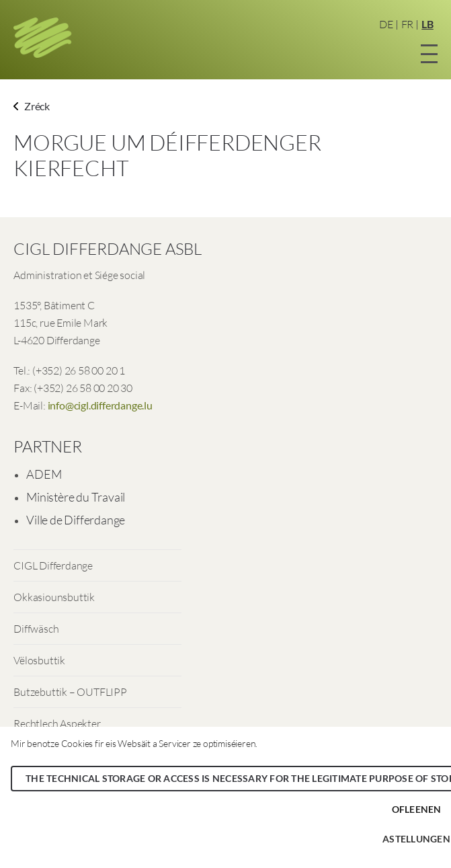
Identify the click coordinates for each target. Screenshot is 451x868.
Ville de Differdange (76, 520)
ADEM (44, 474)
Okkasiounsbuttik (54, 597)
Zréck (32, 106)
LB (427, 24)
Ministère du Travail (76, 497)
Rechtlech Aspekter (57, 723)
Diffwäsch (36, 629)
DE (386, 24)
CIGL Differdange (53, 565)
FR (408, 24)
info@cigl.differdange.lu (100, 405)
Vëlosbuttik (39, 660)
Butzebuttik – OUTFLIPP (70, 692)
